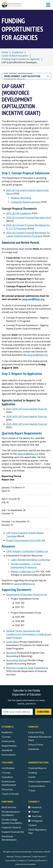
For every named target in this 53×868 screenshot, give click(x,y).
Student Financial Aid (13, 832)
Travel (32, 791)
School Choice (36, 745)
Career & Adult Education (15, 56)
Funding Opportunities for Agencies (21, 59)
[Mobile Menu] (48, 5)
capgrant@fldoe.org (33, 299)
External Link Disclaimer (26, 864)
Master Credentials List (23, 571)
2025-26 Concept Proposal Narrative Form (29, 218)
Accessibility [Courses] (11, 860)
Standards (34, 749)
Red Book (11, 653)
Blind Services (9, 807)
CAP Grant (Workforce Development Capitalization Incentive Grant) (22, 76)
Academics (18, 52)
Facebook (35, 807)
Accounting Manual (16, 660)
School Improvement (39, 782)
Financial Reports (37, 768)
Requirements (9, 746)
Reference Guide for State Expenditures (27, 668)
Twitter (34, 812)
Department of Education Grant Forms (27, 595)
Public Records (39, 857)
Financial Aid (8, 741)
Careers (32, 825)
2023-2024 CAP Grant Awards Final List (27, 409)
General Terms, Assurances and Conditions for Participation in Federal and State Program (29, 634)
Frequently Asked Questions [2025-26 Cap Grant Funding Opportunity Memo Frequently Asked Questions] (26, 202)
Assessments (9, 755)
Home (5, 52)
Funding (33, 773)
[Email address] (17, 712)
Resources (7, 789)
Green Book (13, 642)
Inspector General (11, 827)
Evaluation (7, 777)
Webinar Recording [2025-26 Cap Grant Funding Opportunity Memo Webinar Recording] (21, 198)
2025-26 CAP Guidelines (19, 213)
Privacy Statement (23, 857)
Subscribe (43, 712)
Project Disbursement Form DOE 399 (26, 540)
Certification (8, 768)
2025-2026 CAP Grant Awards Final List (27, 424)
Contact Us (22, 860)
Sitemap (10, 857)
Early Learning (36, 732)
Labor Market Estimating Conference (30, 560)
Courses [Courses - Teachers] (6, 773)
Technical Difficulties (37, 860)
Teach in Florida (10, 794)
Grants (32, 777)
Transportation (37, 786)
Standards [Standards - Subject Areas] (7, 750)
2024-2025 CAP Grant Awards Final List (27, 416)
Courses (6, 737)
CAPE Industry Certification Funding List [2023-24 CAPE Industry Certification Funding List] (27, 551)
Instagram (35, 821)
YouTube (35, 816)
